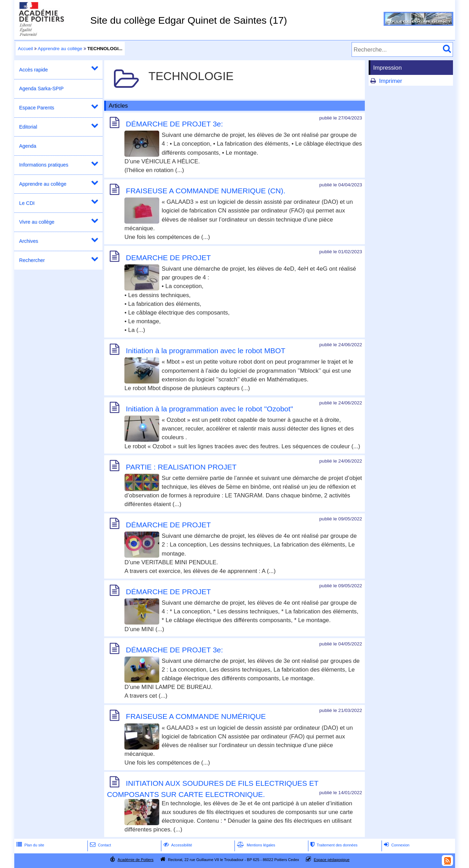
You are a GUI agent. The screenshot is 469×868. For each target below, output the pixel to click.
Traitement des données (333, 845)
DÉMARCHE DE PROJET (168, 525)
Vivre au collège (37, 222)
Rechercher (32, 260)
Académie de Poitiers (135, 860)
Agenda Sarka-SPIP (41, 88)
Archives (29, 241)
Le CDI (27, 203)
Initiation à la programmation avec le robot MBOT (206, 351)
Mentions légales (255, 845)
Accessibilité (177, 845)
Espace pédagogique (332, 860)
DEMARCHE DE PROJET (168, 258)
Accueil (25, 49)
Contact (100, 845)
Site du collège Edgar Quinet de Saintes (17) (189, 20)
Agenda (28, 146)
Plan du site (30, 845)
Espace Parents (37, 108)
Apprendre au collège (60, 49)
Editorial (28, 127)
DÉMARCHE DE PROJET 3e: (174, 124)
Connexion (396, 845)
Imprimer (391, 81)
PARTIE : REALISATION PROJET (181, 467)
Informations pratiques (44, 165)
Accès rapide (33, 70)
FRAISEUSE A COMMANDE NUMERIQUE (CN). (205, 191)
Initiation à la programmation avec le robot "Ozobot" (209, 409)
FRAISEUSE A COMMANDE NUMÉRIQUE (196, 717)
